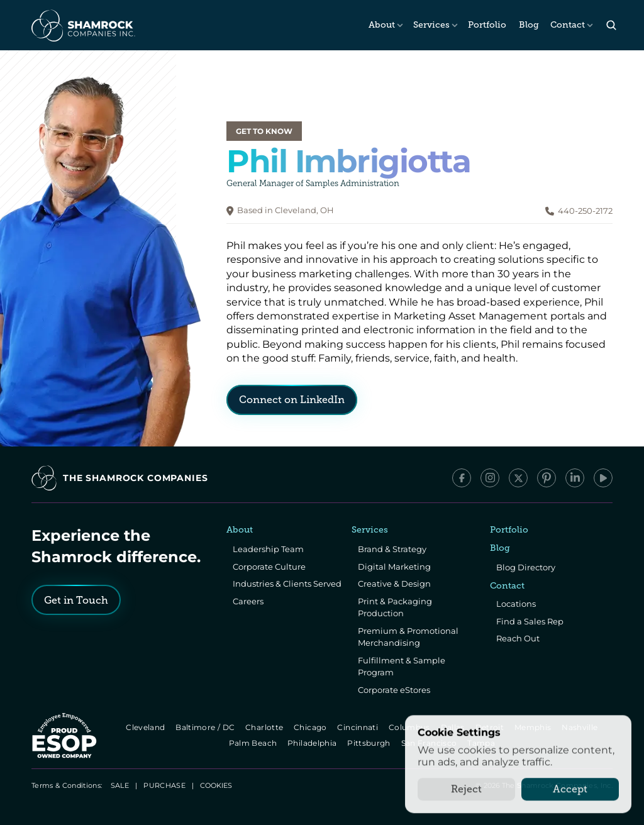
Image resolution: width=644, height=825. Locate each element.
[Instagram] (490, 478)
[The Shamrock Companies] (82, 25)
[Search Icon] (611, 25)
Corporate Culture (269, 567)
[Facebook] (462, 478)
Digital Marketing (394, 567)
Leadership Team (268, 549)
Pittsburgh (370, 743)
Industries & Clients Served (287, 584)
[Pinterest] (547, 478)
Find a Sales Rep (530, 621)
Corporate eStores (394, 690)
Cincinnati (359, 727)
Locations (516, 604)
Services (431, 25)
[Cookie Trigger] (216, 785)
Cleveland (146, 727)
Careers (248, 601)
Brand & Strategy (392, 549)
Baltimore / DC (206, 727)
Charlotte (265, 727)
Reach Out (518, 638)
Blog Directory (526, 567)
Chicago (311, 727)
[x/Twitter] (518, 478)
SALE (120, 785)
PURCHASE (164, 785)
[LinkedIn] (575, 478)
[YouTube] (603, 478)
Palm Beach (254, 743)
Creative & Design (394, 584)
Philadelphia (313, 743)
